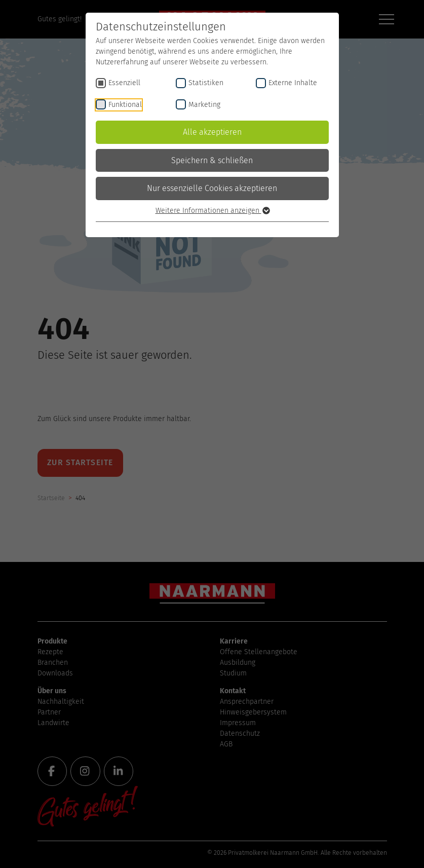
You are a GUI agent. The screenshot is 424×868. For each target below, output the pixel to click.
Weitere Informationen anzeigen (212, 211)
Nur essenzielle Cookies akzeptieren (212, 188)
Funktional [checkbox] (125, 105)
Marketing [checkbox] (204, 105)
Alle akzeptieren (212, 132)
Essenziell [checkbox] (124, 83)
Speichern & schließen (212, 160)
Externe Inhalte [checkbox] (293, 83)
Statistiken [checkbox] (206, 83)
